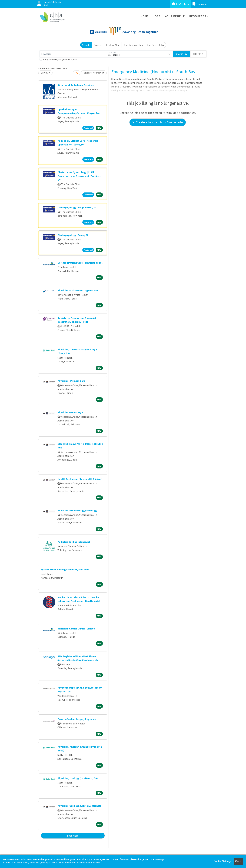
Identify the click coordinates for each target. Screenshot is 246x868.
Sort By (44, 73)
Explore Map (113, 45)
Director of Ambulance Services (76, 85)
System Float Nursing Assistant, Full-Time (65, 569)
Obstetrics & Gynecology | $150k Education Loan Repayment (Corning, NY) (79, 176)
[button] (198, 54)
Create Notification (94, 73)
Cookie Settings (222, 861)
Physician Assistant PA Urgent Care (78, 290)
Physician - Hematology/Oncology (77, 510)
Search (86, 45)
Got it (238, 861)
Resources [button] (198, 16)
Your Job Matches (133, 45)
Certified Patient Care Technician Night (80, 263)
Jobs (157, 16)
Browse (98, 45)
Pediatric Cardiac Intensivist (74, 542)
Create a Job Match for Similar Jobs (158, 122)
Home (145, 16)
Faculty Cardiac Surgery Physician (77, 719)
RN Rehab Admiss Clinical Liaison (76, 629)
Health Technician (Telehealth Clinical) (80, 479)
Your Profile (175, 16)
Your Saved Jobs (155, 45)
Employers (200, 4)
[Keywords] (73, 54)
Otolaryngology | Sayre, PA (73, 235)
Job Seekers (180, 4)
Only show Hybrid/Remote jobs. (60, 59)
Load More (73, 836)
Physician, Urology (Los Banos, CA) (78, 778)
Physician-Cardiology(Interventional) (79, 806)
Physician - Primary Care (71, 381)
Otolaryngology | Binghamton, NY (77, 207)
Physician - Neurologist (71, 412)
